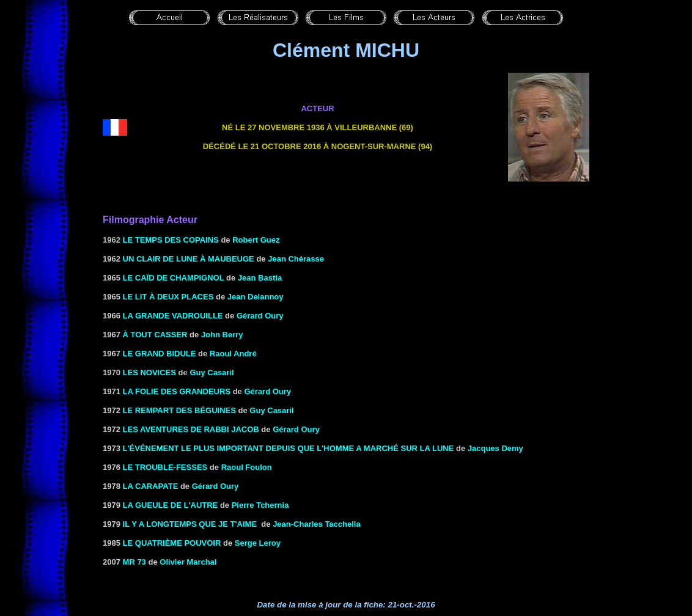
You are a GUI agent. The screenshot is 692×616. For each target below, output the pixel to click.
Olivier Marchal (188, 562)
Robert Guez (256, 240)
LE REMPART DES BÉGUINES (179, 410)
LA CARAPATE (151, 486)
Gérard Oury (260, 316)
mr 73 (134, 562)
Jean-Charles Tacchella (317, 524)
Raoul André (233, 354)
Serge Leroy (258, 543)
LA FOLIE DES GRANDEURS (177, 391)
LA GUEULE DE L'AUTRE (171, 505)
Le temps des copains (171, 240)
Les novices (149, 372)
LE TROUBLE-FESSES (165, 467)
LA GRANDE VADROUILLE (173, 316)
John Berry (222, 335)
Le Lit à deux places (168, 297)
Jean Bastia (260, 278)
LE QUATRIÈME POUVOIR (172, 543)
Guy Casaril (212, 372)
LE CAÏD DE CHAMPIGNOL (174, 278)
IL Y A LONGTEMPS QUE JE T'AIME (190, 524)
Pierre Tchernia (260, 505)
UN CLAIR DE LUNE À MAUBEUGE (189, 259)
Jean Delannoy (256, 297)
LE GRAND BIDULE (160, 354)
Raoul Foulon (247, 467)
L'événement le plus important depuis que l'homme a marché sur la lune (289, 448)
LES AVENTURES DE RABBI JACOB (191, 429)
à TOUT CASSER (155, 335)
